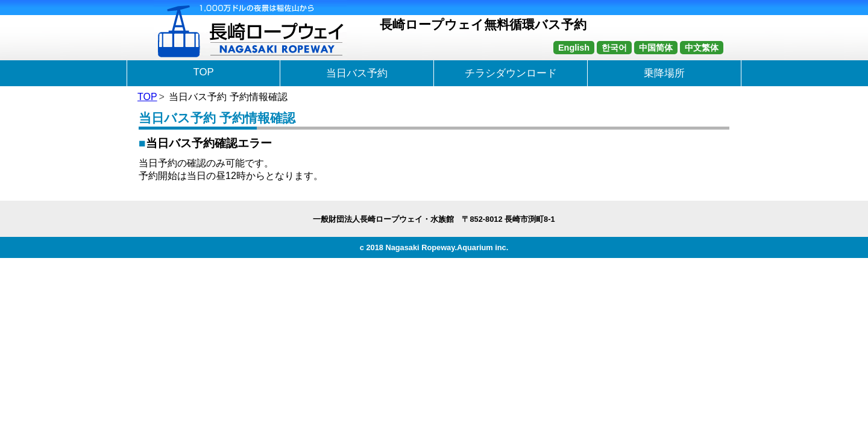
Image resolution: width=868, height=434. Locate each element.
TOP (203, 72)
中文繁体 (702, 48)
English (574, 48)
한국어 (614, 48)
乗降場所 (664, 73)
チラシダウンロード (511, 73)
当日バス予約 (357, 73)
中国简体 (656, 48)
